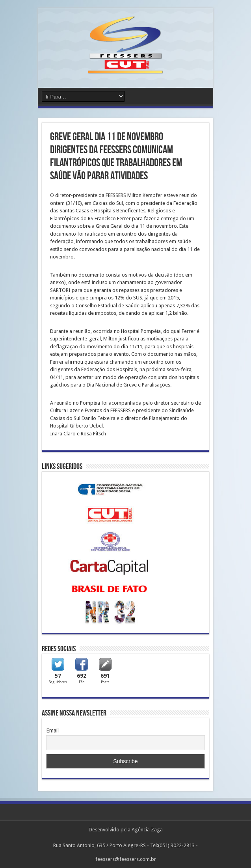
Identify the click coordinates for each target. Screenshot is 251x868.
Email (52, 730)
